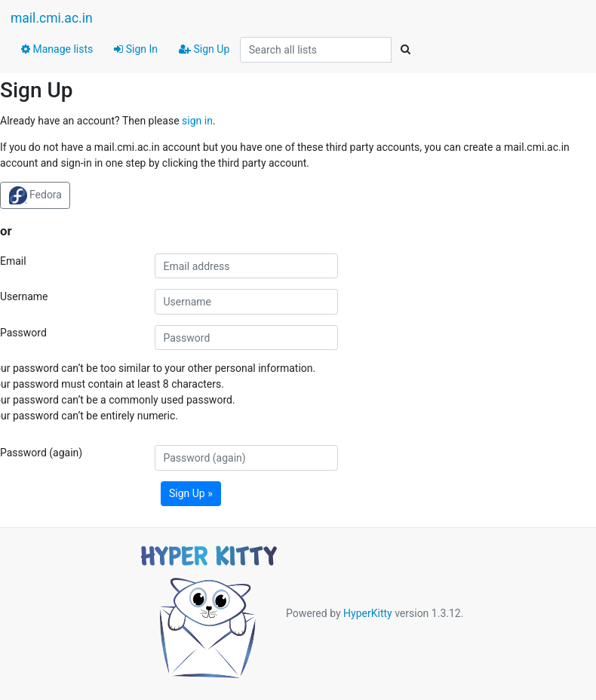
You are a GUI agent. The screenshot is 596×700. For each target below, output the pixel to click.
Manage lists (57, 49)
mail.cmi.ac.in (52, 18)
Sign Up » (191, 493)
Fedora (35, 195)
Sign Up (204, 49)
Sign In (136, 49)
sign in (197, 121)
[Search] (405, 50)
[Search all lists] (316, 50)
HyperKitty (368, 613)
